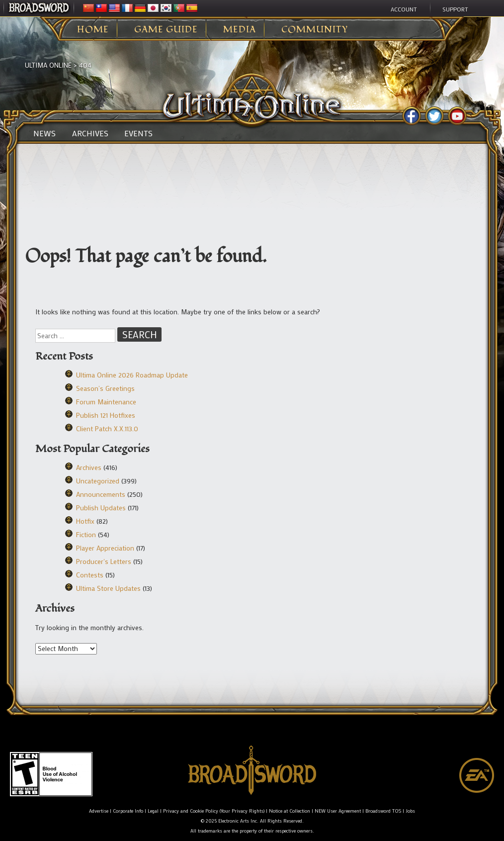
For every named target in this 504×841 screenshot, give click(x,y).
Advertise (99, 811)
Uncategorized (98, 481)
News (44, 133)
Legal (153, 811)
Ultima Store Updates (108, 588)
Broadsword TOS (383, 811)
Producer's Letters (104, 561)
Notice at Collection (290, 811)
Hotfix (85, 521)
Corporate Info (128, 811)
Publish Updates (101, 508)
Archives (90, 133)
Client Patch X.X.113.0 (107, 428)
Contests (90, 575)
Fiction (86, 534)
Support (455, 9)
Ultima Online (48, 65)
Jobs (410, 811)
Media (240, 30)
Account (404, 9)
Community (315, 30)
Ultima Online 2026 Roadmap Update (132, 375)
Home (93, 30)
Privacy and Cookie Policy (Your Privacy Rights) (214, 811)
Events (138, 133)
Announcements (101, 494)
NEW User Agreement (338, 811)
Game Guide (166, 30)
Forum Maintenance (106, 402)
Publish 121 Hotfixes (106, 415)
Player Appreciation (105, 548)
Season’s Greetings (105, 388)
